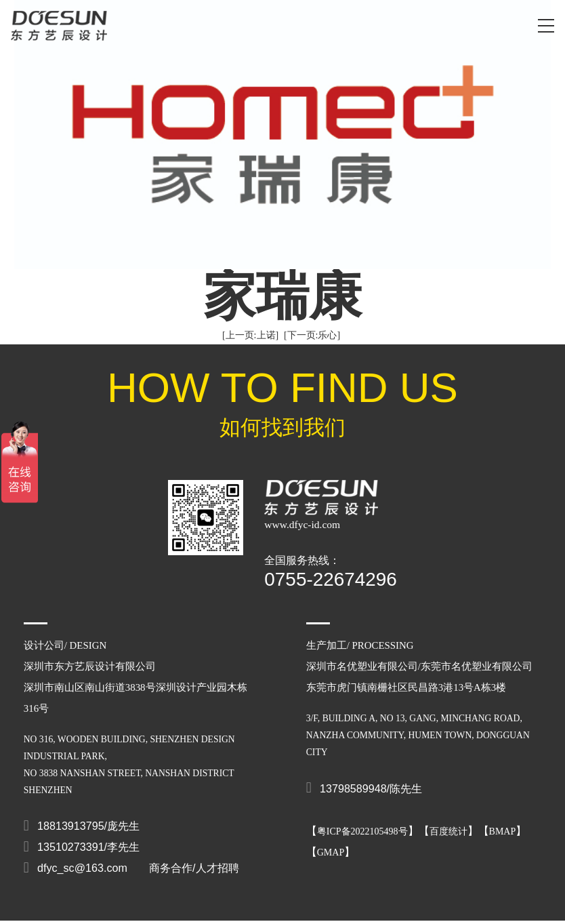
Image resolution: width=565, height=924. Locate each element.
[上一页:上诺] (250, 335)
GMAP (331, 852)
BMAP (503, 831)
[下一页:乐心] (312, 335)
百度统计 (448, 831)
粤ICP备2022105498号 (362, 831)
